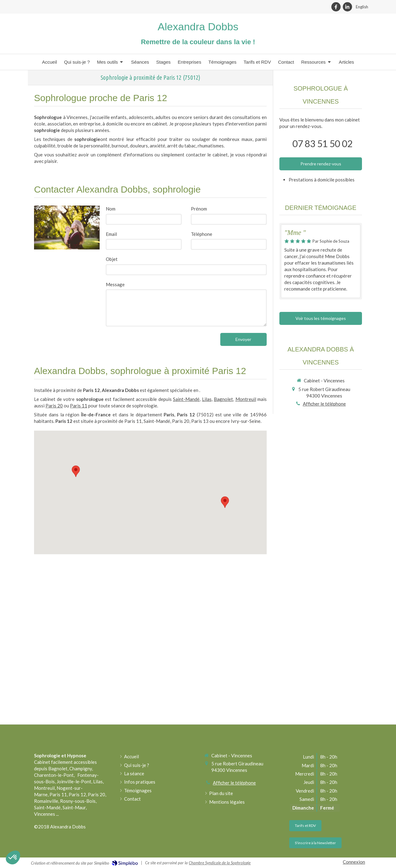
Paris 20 (54, 406)
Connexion (354, 862)
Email (111, 234)
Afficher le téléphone (324, 404)
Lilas (207, 399)
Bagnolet (223, 399)
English (362, 7)
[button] (13, 857)
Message (115, 284)
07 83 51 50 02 (322, 143)
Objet (112, 259)
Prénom (199, 209)
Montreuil (246, 399)
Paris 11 (79, 406)
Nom (111, 209)
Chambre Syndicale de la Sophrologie (220, 863)
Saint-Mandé (186, 399)
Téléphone (202, 234)
